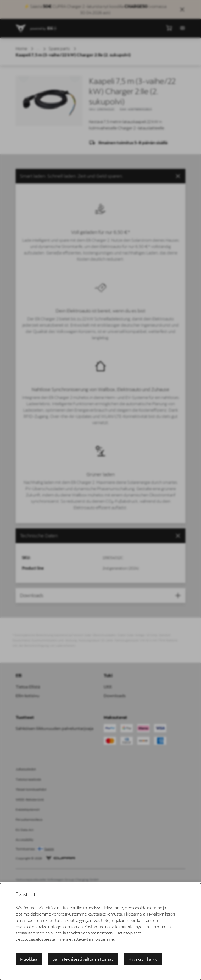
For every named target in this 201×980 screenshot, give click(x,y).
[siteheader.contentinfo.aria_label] (21, 28)
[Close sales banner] (182, 9)
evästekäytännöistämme (91, 939)
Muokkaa (29, 959)
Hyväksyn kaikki (143, 959)
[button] (100, 176)
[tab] (100, 536)
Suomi (49, 849)
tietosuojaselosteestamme (40, 939)
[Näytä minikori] (169, 28)
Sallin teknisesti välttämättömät (83, 959)
